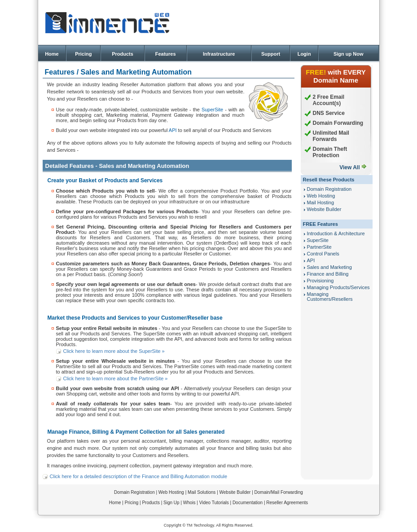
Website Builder (324, 209)
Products (123, 54)
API (173, 130)
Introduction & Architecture (336, 233)
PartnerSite (319, 247)
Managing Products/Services (338, 287)
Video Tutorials (214, 503)
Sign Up (171, 503)
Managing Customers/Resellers (330, 297)
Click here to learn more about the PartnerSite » (116, 378)
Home (52, 54)
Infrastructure (219, 54)
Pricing (83, 54)
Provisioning (320, 281)
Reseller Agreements (287, 503)
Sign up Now (349, 54)
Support (271, 54)
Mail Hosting (321, 202)
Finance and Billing (328, 274)
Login (304, 54)
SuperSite (212, 110)
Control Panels (323, 254)
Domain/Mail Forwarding (279, 492)
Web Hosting (321, 196)
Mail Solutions (202, 492)
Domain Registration (329, 189)
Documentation (248, 503)
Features (166, 54)
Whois (189, 503)
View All (349, 167)
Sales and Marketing (329, 267)
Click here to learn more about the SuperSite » (114, 351)
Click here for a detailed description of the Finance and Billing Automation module (139, 476)
